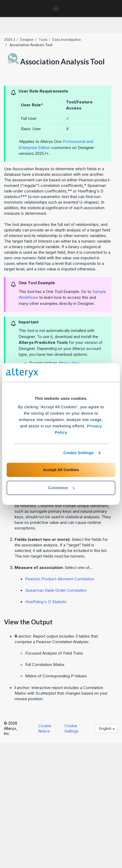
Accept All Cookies (61, 470)
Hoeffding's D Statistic (46, 602)
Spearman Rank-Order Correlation (56, 590)
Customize (61, 488)
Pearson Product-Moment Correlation (60, 579)
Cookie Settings (79, 453)
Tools (43, 40)
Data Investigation (67, 40)
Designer (27, 40)
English (107, 728)
